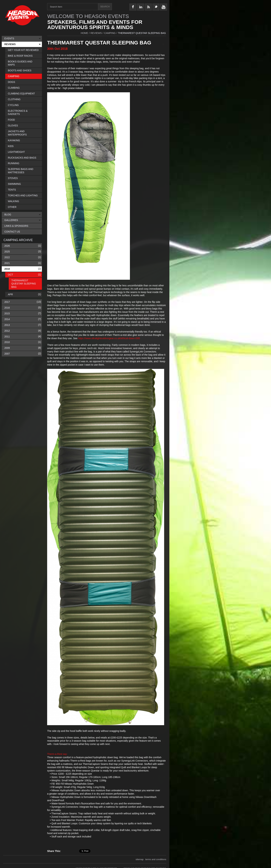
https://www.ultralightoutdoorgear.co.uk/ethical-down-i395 (109, 338)
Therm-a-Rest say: (57, 754)
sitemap (140, 859)
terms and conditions (156, 859)
